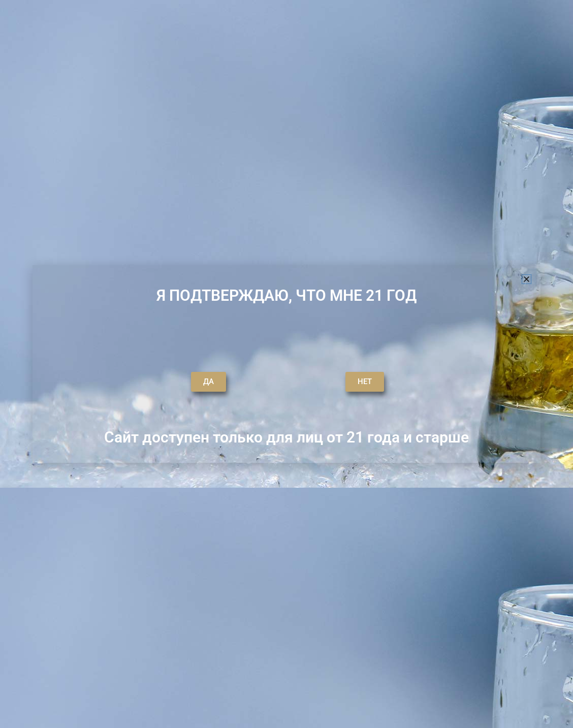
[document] (286, 364)
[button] (527, 279)
